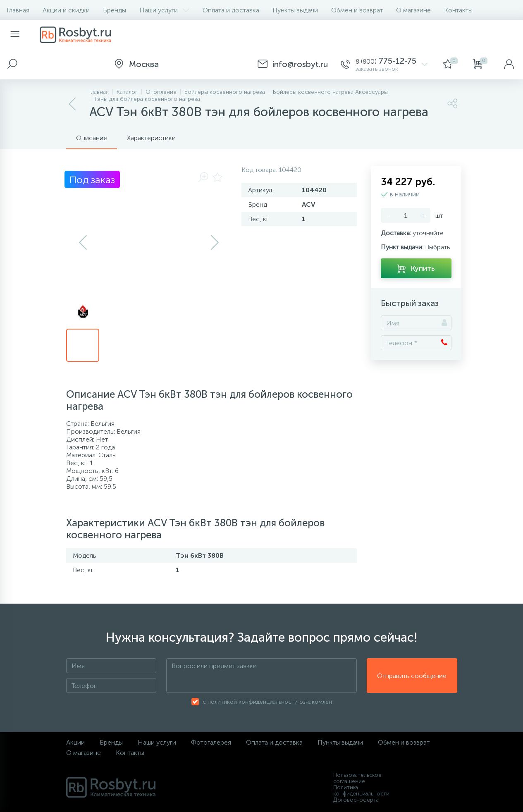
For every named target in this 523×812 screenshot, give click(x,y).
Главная (18, 10)
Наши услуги (164, 10)
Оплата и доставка (231, 10)
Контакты (458, 10)
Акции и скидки (66, 10)
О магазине (413, 10)
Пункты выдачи (295, 10)
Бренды (115, 10)
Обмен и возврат (357, 10)
